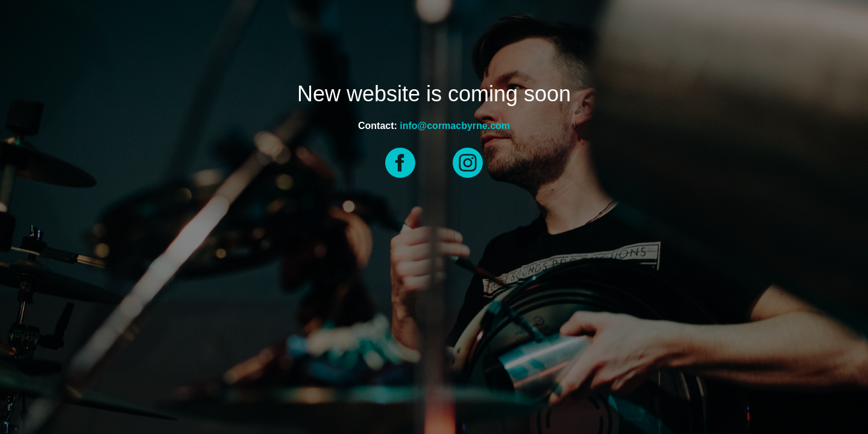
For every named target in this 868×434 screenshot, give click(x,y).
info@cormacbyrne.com (455, 126)
